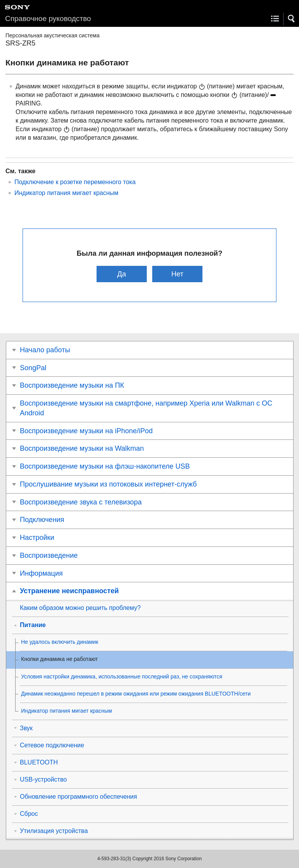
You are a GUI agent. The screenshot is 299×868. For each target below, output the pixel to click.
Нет (177, 274)
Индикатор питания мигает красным (66, 193)
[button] (292, 19)
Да (122, 274)
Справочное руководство (48, 18)
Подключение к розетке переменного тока (75, 182)
